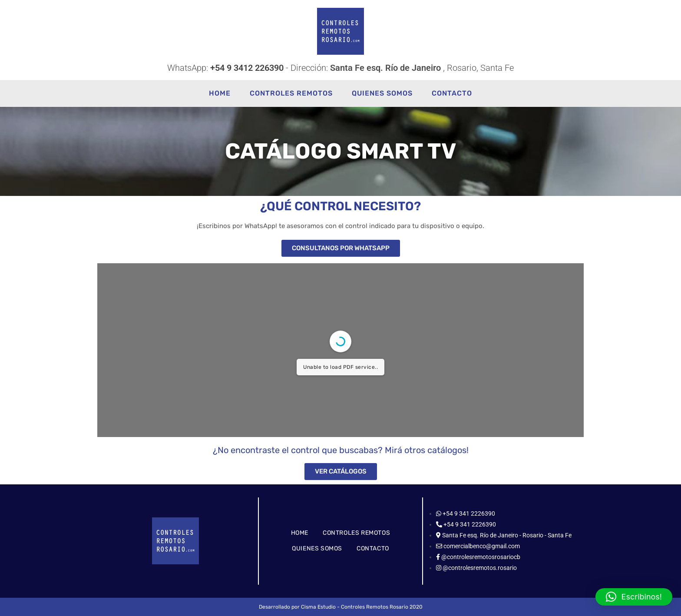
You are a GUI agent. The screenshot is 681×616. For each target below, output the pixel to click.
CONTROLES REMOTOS (356, 533)
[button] (634, 597)
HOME (300, 533)
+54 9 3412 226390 (247, 68)
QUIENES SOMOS (317, 548)
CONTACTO (373, 548)
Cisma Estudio (318, 607)
